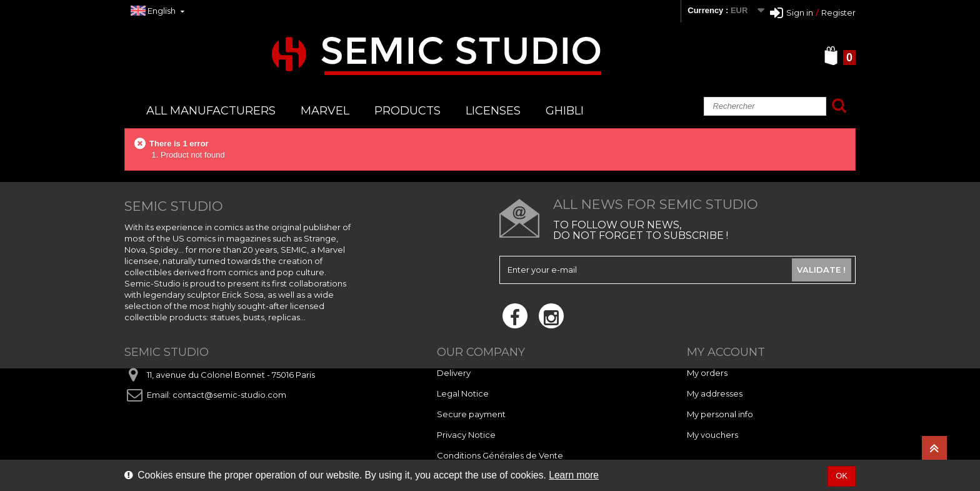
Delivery (454, 373)
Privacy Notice (466, 435)
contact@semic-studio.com (229, 395)
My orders (707, 373)
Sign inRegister (813, 13)
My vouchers (712, 435)
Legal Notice (463, 393)
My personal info (720, 414)
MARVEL (325, 111)
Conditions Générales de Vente (500, 455)
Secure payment (471, 414)
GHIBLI (565, 111)
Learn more (574, 475)
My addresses (715, 393)
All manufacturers (211, 111)
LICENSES (493, 111)
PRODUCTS (407, 111)
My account (726, 352)
